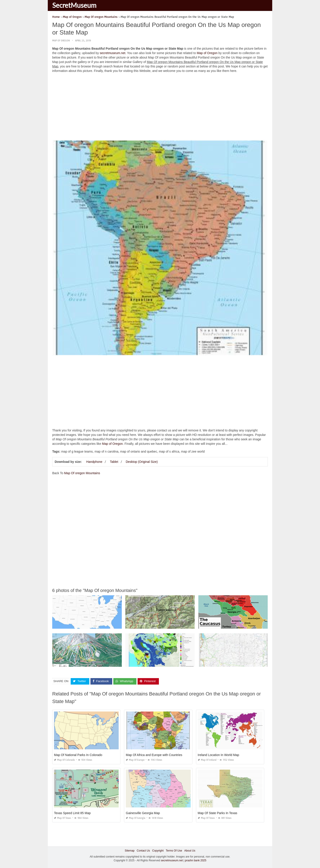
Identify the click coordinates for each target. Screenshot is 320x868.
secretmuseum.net (113, 53)
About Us (190, 851)
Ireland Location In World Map (219, 755)
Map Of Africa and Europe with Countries (154, 755)
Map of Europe (135, 760)
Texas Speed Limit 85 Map (72, 813)
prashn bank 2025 (196, 860)
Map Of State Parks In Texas (218, 813)
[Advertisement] (160, 108)
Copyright (158, 851)
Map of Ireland (207, 760)
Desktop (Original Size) (142, 462)
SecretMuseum (74, 5)
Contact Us (143, 851)
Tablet (114, 462)
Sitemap (130, 851)
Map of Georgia (136, 818)
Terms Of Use (174, 851)
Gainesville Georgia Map (143, 813)
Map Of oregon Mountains (82, 473)
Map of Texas (63, 818)
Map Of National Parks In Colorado (78, 755)
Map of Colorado (64, 760)
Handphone (94, 462)
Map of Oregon (61, 41)
